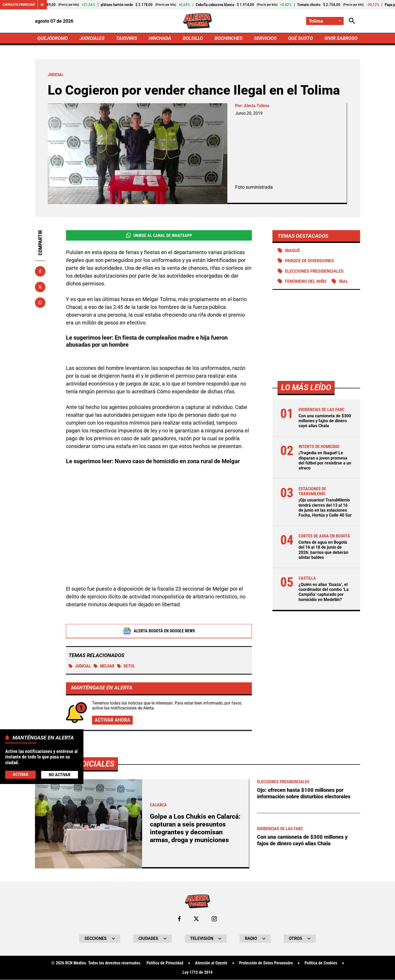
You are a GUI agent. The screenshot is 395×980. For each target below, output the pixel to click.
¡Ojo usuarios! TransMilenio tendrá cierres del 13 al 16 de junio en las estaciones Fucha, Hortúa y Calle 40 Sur (325, 508)
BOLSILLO (193, 38)
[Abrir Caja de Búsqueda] (352, 21)
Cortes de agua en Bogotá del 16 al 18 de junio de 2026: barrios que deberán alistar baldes (323, 550)
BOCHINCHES (229, 38)
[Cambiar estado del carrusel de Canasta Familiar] (42, 5)
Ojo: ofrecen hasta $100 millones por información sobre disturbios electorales (304, 793)
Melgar (104, 666)
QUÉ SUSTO (300, 38)
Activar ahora (112, 720)
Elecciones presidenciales (314, 271)
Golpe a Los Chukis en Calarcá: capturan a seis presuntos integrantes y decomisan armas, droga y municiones (195, 828)
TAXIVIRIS (127, 38)
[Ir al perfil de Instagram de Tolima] (214, 919)
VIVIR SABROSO (341, 38)
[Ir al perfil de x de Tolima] (196, 919)
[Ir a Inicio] (197, 21)
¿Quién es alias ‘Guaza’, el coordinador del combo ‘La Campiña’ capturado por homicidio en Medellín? (324, 592)
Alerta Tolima (257, 106)
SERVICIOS (265, 38)
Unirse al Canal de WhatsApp (159, 235)
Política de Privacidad (165, 963)
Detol (126, 666)
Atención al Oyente (211, 963)
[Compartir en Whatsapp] (40, 303)
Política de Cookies (321, 963)
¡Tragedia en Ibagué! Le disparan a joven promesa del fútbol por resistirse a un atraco (325, 461)
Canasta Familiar (19, 5)
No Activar (60, 775)
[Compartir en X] (40, 287)
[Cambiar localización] (325, 21)
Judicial (80, 666)
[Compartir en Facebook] (40, 271)
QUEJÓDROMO (53, 38)
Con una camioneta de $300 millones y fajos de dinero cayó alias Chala (325, 421)
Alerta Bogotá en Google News (159, 631)
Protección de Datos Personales (266, 963)
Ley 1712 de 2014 (197, 973)
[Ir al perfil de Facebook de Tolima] (179, 919)
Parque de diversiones (309, 261)
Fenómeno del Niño (306, 281)
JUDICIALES (92, 38)
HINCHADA (160, 38)
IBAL (344, 281)
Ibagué (292, 251)
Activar (20, 774)
